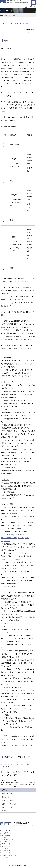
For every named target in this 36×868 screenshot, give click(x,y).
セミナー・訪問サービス (13, 15)
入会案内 (5, 842)
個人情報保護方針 (7, 835)
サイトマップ (6, 831)
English (4, 837)
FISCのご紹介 (6, 844)
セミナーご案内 (7, 853)
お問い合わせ (6, 857)
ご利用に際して (7, 833)
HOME (2, 15)
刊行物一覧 (5, 848)
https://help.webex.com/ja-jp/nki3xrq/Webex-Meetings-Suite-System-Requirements (15, 538)
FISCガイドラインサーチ (9, 855)
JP (26, 6)
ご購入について (7, 851)
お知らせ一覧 (6, 846)
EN (29, 6)
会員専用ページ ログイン (10, 839)
